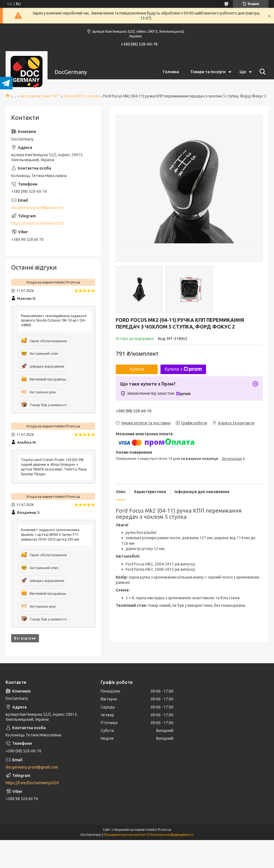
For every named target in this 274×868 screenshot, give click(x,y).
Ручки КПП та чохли (81, 96)
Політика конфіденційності (172, 835)
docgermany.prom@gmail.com (37, 208)
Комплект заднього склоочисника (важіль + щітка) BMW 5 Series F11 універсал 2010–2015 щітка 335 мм (50, 534)
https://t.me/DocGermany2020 (38, 223)
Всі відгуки (25, 638)
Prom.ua (164, 830)
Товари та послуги (208, 72)
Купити (137, 369)
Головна (171, 72)
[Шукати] (261, 72)
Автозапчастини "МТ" (40, 96)
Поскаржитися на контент (125, 835)
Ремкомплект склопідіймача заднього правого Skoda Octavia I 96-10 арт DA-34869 (54, 320)
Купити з (183, 369)
